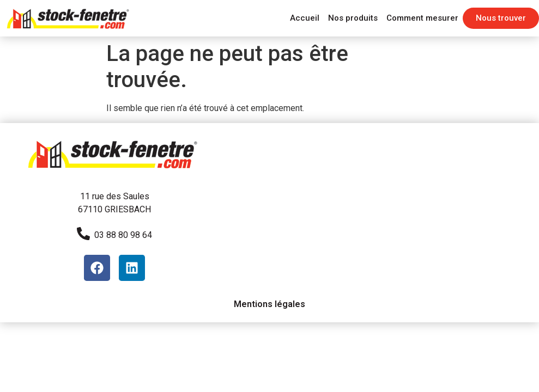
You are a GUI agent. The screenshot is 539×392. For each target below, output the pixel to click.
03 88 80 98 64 (123, 235)
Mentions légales (269, 304)
